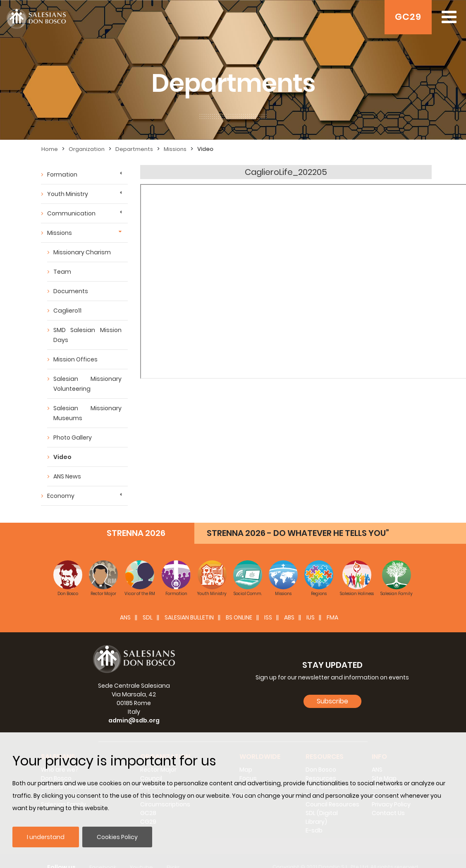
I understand (46, 837)
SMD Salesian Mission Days (87, 335)
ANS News (67, 476)
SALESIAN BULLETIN (189, 617)
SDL (148, 617)
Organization (87, 149)
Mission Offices (75, 359)
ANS (125, 617)
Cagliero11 (67, 311)
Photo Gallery (73, 438)
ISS (268, 617)
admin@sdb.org (134, 720)
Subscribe (332, 701)
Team (62, 272)
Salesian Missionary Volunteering (87, 384)
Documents (71, 291)
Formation (62, 175)
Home (50, 149)
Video (205, 149)
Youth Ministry (68, 194)
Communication (71, 213)
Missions (175, 149)
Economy (61, 496)
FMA (332, 617)
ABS (289, 617)
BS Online (239, 617)
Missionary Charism (82, 252)
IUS (311, 617)
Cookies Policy (117, 837)
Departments (134, 149)
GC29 (408, 17)
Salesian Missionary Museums (87, 413)
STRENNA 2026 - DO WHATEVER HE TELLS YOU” (298, 533)
